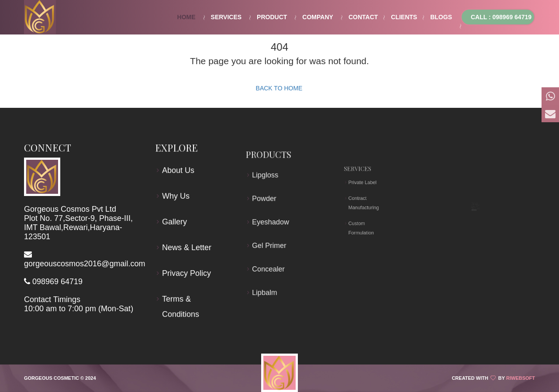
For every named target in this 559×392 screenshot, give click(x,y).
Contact (363, 17)
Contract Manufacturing (366, 203)
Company (318, 17)
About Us (179, 172)
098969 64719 (57, 282)
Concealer (270, 263)
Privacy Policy (187, 272)
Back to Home (279, 88)
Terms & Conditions (181, 305)
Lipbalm (266, 284)
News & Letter (187, 247)
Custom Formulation (364, 214)
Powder (266, 202)
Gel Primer (270, 243)
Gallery (175, 222)
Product (272, 17)
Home (186, 17)
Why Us (176, 197)
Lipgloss (267, 182)
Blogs (441, 17)
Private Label (365, 193)
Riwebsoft (521, 378)
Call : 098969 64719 (501, 17)
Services (226, 17)
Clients (404, 17)
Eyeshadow (272, 223)
